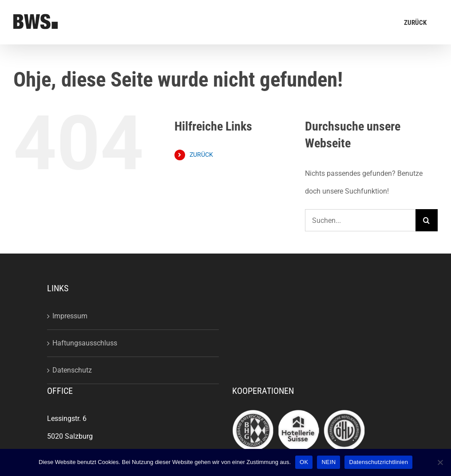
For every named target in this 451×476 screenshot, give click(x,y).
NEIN (328, 462)
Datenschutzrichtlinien (378, 462)
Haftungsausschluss (85, 343)
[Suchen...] (360, 220)
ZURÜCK (201, 155)
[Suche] (427, 220)
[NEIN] (440, 462)
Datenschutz (72, 370)
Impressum (70, 316)
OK (304, 462)
